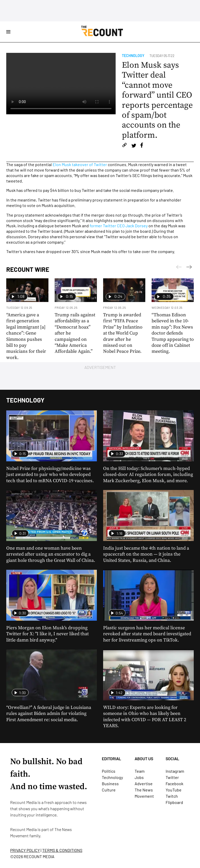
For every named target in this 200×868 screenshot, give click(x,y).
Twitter (172, 777)
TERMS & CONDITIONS (62, 850)
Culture (109, 790)
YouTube (174, 790)
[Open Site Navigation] (8, 32)
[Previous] (189, 268)
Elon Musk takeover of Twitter (80, 164)
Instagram (175, 771)
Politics (109, 771)
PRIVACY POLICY (25, 850)
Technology (133, 56)
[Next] (179, 268)
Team (140, 771)
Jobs (139, 777)
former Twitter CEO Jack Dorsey (119, 226)
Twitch (172, 796)
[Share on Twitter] (134, 146)
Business (110, 784)
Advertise (144, 784)
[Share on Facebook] (142, 146)
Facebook (174, 784)
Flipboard (174, 802)
